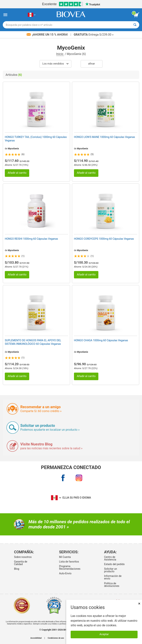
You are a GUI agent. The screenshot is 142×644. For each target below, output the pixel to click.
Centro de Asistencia (110, 558)
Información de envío (113, 577)
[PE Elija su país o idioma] (32, 15)
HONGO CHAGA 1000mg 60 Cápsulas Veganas (101, 340)
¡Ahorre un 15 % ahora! (48, 35)
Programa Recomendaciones (70, 567)
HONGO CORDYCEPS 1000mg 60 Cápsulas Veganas (104, 239)
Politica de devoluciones (112, 585)
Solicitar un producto (111, 570)
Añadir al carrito (17, 173)
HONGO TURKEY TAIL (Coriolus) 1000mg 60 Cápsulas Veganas (36, 139)
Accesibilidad (36, 638)
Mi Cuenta (65, 557)
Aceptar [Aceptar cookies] (104, 634)
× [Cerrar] (139, 604)
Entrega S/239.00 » (94, 35)
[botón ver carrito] (136, 15)
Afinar (92, 64)
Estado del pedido (114, 564)
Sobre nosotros (23, 557)
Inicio (60, 54)
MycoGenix (13, 149)
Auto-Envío (65, 573)
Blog (17, 569)
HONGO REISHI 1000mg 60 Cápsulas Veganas (31, 239)
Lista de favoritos (69, 562)
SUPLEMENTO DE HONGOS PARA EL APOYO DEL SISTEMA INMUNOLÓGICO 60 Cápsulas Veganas (33, 342)
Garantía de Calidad (21, 563)
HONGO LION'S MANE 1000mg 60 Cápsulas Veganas (104, 137)
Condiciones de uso (56, 638)
